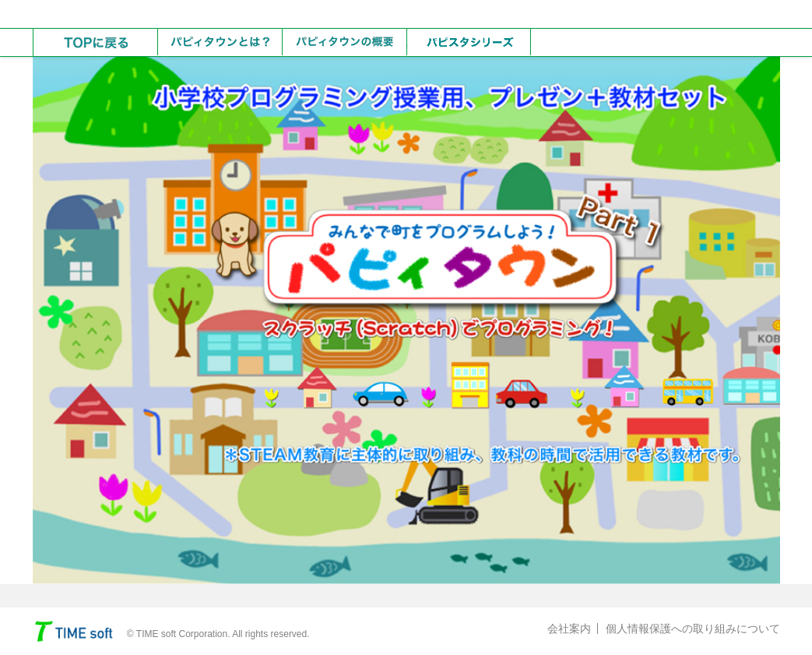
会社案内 (569, 629)
